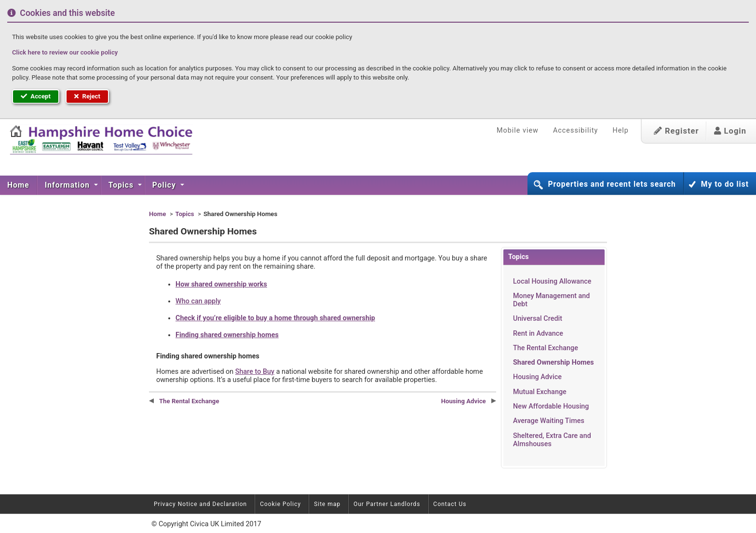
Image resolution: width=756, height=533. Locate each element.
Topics (122, 185)
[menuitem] (19, 185)
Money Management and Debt (551, 300)
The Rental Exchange (546, 348)
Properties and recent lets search (612, 184)
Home (18, 185)
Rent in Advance (538, 334)
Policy (165, 185)
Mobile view (518, 130)
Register (676, 131)
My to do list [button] (725, 184)
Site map (327, 504)
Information (68, 185)
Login (730, 131)
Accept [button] (36, 96)
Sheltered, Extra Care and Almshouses (552, 440)
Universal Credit (538, 319)
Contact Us (450, 504)
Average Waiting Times (549, 421)
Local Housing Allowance (552, 281)
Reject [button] (87, 96)
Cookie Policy (280, 504)
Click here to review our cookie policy (65, 52)
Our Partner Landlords (387, 504)
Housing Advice (537, 377)
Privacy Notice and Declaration (200, 504)
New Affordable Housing (551, 406)
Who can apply (198, 301)
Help (620, 130)
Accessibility (576, 130)
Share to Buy (255, 372)
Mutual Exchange (540, 392)
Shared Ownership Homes (553, 362)
